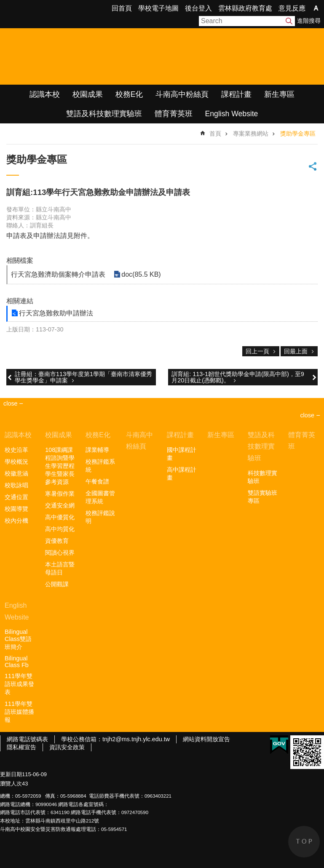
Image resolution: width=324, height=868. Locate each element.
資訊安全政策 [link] (67, 747)
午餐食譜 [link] (97, 481)
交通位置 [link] (16, 497)
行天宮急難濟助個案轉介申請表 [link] (58, 274)
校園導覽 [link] (16, 509)
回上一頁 (257, 351)
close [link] (11, 403)
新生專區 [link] (279, 94)
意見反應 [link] (292, 8)
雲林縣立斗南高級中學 (89, 56)
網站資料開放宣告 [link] (206, 739)
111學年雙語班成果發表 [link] (19, 684)
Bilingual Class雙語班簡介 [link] (18, 639)
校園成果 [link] (88, 94)
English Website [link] (232, 114)
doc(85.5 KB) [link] (141, 274)
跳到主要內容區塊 (4, 4)
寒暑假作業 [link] (60, 494)
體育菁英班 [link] (174, 114)
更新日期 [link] (11, 774)
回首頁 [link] (122, 8)
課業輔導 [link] (97, 450)
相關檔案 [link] (20, 260)
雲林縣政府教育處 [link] (245, 8)
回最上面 (296, 351)
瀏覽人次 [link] (11, 784)
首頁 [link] (215, 134)
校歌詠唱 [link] (16, 485)
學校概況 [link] (16, 462)
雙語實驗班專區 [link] (262, 497)
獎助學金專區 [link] (298, 134)
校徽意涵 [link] (16, 473)
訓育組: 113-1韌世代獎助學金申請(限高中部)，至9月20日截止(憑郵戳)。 (238, 377)
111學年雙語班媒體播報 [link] (19, 712)
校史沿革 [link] (16, 450)
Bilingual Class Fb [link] (17, 662)
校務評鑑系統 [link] (100, 466)
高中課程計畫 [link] (182, 474)
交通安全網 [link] (60, 505)
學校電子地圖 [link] (158, 8)
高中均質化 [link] (60, 529)
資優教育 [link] (57, 541)
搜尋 (289, 21)
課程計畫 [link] (236, 94)
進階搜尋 (309, 21)
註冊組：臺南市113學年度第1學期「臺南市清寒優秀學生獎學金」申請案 (83, 377)
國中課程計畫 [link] (182, 454)
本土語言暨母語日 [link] (60, 568)
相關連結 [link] (20, 301)
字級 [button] (316, 8)
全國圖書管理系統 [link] (100, 497)
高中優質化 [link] (60, 517)
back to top (304, 842)
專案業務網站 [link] (251, 134)
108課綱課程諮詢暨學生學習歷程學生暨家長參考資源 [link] (60, 466)
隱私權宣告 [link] (21, 747)
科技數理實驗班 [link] (262, 477)
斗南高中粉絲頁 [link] (182, 94)
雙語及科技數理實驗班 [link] (104, 114)
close (307, 415)
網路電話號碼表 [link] (27, 739)
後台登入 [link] (198, 8)
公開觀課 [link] (57, 584)
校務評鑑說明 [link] (100, 517)
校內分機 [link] (16, 521)
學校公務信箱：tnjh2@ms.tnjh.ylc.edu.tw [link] (115, 739)
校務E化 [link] (129, 94)
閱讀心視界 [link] (60, 553)
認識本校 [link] (45, 94)
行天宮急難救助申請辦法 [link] (56, 313)
